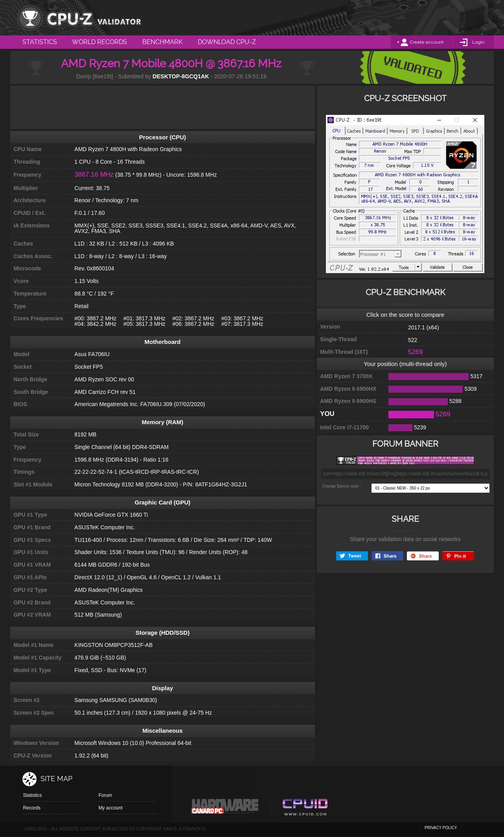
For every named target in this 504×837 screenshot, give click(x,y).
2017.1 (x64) (424, 327)
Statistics (32, 795)
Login (478, 42)
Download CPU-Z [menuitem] (227, 42)
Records (32, 808)
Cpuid (305, 808)
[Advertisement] (162, 107)
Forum (105, 795)
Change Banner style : (341, 486)
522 (413, 340)
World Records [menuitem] (99, 42)
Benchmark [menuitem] (162, 42)
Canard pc (225, 808)
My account (110, 808)
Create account (427, 42)
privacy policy (441, 828)
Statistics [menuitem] (40, 42)
